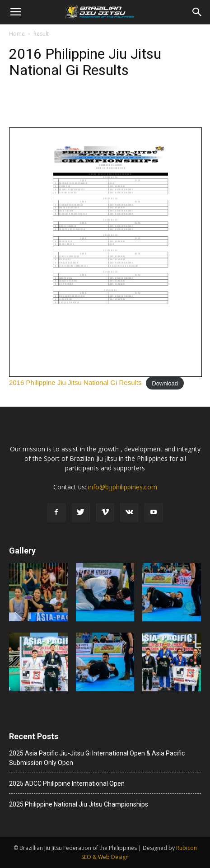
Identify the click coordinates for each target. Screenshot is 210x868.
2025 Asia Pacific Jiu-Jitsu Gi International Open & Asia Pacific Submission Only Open (97, 758)
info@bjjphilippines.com (123, 487)
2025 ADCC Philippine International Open (67, 784)
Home (17, 34)
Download (165, 383)
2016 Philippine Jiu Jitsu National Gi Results (75, 382)
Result (41, 34)
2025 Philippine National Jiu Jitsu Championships (79, 804)
